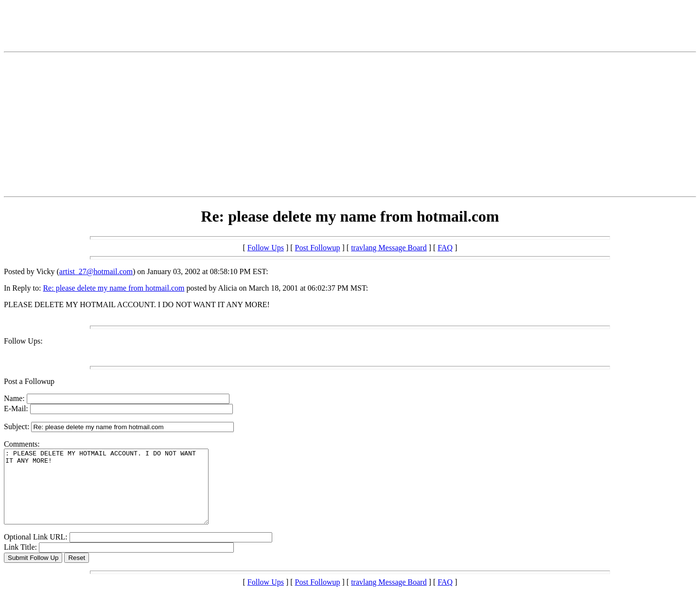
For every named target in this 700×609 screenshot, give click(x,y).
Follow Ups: (23, 341)
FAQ (445, 248)
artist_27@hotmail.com (96, 271)
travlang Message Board (389, 248)
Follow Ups (266, 248)
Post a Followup (29, 381)
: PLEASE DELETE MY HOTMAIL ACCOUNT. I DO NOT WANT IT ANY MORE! (118, 494)
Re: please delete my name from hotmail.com (114, 288)
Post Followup (318, 248)
